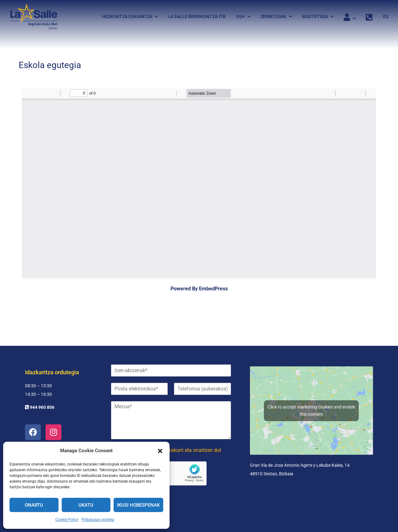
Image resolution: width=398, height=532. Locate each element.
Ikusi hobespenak (138, 505)
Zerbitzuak (273, 17)
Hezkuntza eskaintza (127, 17)
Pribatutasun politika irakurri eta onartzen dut (171, 450)
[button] (160, 451)
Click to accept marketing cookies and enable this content (311, 411)
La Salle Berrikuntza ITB (197, 17)
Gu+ (241, 17)
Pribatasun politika (98, 520)
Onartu (34, 505)
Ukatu (86, 505)
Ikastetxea (315, 17)
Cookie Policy (67, 520)
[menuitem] (383, 17)
